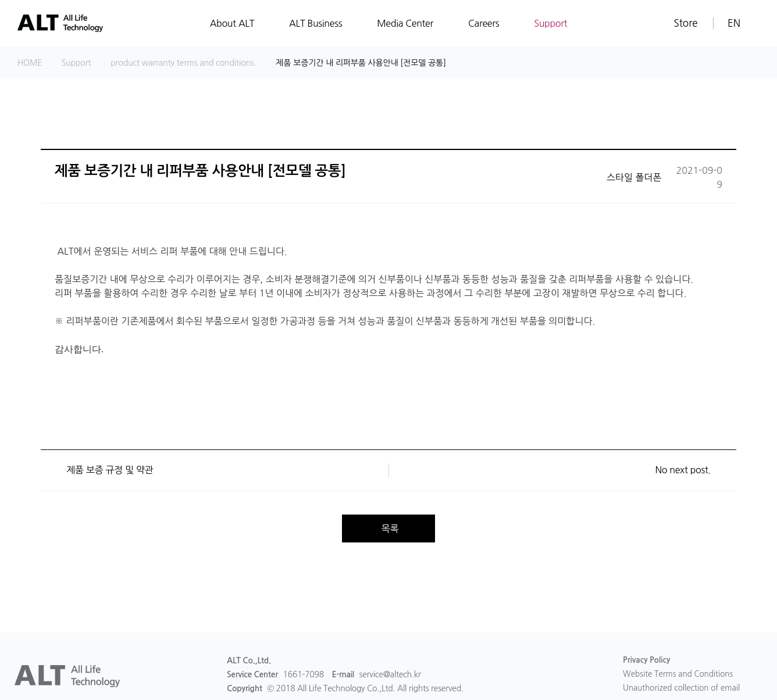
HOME (30, 63)
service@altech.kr (390, 674)
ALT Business (316, 23)
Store (685, 23)
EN (734, 23)
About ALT (232, 23)
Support (550, 23)
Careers (484, 23)
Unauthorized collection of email (684, 690)
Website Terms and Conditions (680, 675)
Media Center (405, 23)
